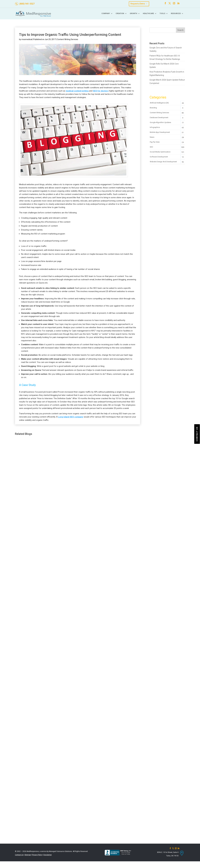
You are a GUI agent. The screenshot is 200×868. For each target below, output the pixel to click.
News (152, 137)
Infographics (155, 127)
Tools (162, 13)
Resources (176, 13)
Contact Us (19, 855)
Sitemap (28, 855)
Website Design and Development (163, 162)
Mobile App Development (160, 132)
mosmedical (27, 39)
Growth (133, 13)
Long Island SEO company (71, 417)
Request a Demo (138, 4)
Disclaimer (48, 855)
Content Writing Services (68, 39)
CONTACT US (197, 434)
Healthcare (148, 13)
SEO (151, 147)
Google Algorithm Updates (160, 122)
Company (106, 13)
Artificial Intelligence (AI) (159, 103)
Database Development (159, 117)
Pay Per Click (155, 142)
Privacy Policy (37, 855)
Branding (153, 108)
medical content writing (77, 91)
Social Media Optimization (160, 152)
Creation (120, 13)
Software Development (159, 157)
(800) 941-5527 (27, 4)
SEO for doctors (101, 91)
